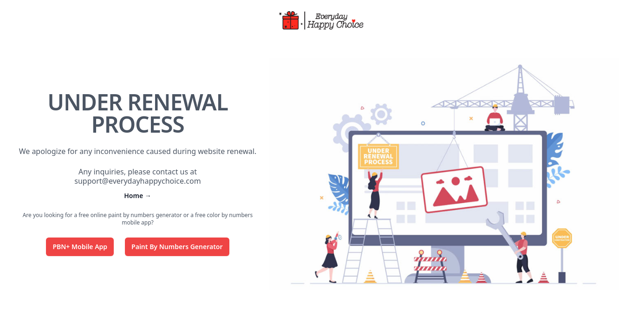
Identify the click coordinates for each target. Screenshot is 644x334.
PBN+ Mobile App (80, 247)
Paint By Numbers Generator (177, 247)
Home (138, 196)
